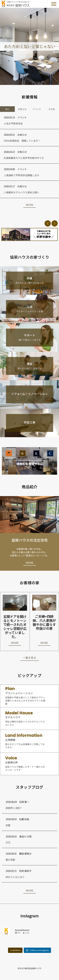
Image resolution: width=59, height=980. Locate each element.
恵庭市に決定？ (14, 808)
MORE (30, 205)
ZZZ (8, 842)
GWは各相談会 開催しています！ (22, 141)
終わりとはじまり (15, 877)
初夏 (8, 825)
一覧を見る (29, 658)
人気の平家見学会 (13, 123)
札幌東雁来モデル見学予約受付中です (24, 158)
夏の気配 (10, 860)
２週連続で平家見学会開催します (21, 175)
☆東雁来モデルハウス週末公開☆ (21, 192)
